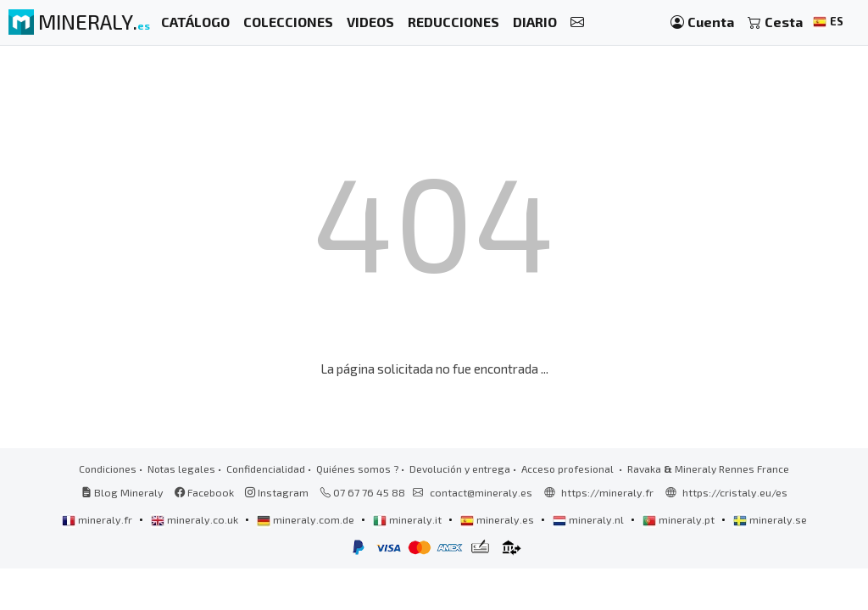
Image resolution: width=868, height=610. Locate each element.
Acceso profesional (569, 469)
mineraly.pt (680, 519)
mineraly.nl (590, 519)
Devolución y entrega (460, 469)
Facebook (204, 492)
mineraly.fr (98, 519)
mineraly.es (498, 519)
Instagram (277, 492)
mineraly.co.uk (196, 519)
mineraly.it (409, 519)
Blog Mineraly (122, 492)
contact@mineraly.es (481, 492)
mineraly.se (770, 519)
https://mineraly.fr (607, 492)
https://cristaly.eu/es (735, 492)
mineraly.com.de (307, 519)
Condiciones (108, 469)
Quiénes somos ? (357, 469)
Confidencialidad (266, 469)
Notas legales (181, 469)
